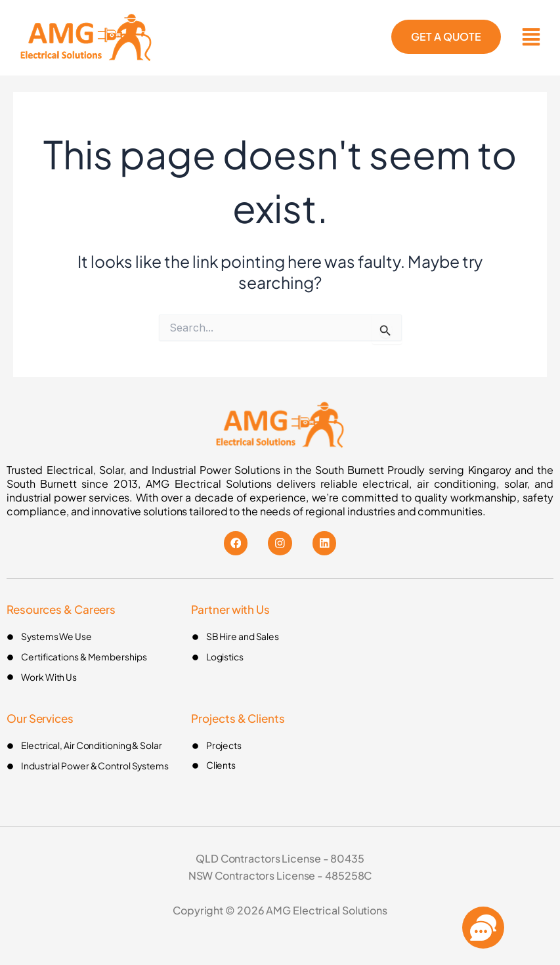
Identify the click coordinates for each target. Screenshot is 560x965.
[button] (531, 38)
